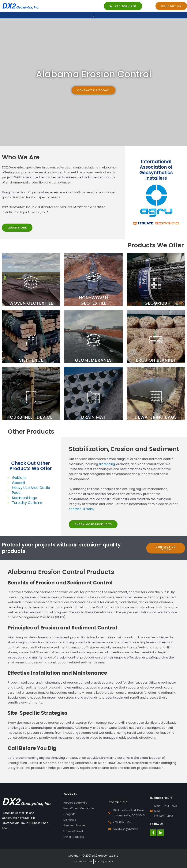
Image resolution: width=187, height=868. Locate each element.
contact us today (82, 509)
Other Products (74, 837)
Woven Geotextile (75, 803)
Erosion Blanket (73, 831)
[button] (93, 15)
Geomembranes (74, 825)
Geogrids (69, 814)
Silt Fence (70, 820)
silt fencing (107, 464)
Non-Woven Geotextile (79, 808)
